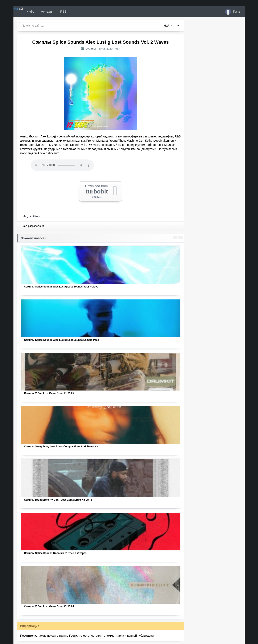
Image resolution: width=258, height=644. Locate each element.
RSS (78, 12)
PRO (26, 12)
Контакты (62, 12)
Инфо (46, 12)
